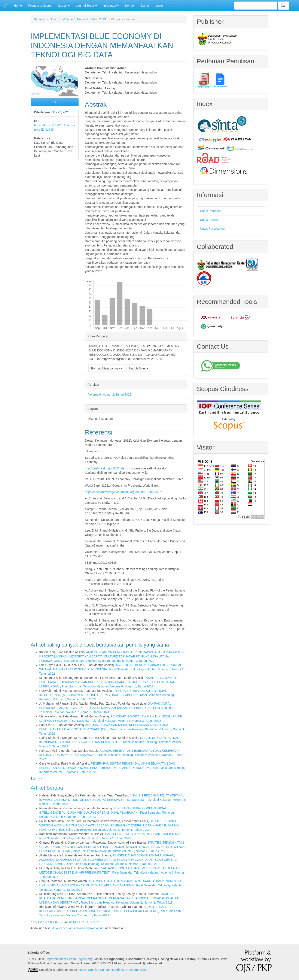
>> (40, 778)
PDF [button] (55, 102)
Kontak (130, 6)
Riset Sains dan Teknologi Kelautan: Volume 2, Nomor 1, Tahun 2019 (104, 830)
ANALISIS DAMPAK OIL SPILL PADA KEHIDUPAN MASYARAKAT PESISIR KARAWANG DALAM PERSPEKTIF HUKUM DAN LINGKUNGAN (109, 682)
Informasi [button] (111, 6)
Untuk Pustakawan (213, 229)
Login (159, 6)
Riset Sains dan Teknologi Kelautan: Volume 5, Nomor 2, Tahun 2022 (115, 721)
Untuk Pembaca (211, 211)
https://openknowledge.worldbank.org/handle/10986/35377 (124, 492)
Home (18, 6)
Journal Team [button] (86, 6)
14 (79, 922)
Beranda (40, 19)
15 (83, 922)
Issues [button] (64, 6)
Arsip (54, 19)
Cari (284, 6)
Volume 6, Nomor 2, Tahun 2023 (84, 19)
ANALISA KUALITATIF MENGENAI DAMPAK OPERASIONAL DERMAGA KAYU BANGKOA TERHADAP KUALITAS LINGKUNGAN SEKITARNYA (110, 898)
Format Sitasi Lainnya (107, 368)
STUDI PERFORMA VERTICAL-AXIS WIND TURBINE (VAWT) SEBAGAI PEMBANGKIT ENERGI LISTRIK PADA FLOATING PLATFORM (109, 825)
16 (87, 922)
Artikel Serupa (47, 788)
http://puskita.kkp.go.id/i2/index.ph (108, 468)
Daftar (145, 6)
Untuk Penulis (209, 220)
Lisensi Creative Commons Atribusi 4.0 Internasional (113, 970)
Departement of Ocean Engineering (69, 959)
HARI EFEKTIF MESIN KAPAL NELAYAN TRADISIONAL (143, 834)
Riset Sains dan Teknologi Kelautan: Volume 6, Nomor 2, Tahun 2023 (119, 851)
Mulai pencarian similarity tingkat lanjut (77, 928)
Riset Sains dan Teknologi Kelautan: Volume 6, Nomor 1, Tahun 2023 (107, 686)
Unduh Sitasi (139, 368)
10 (62, 922)
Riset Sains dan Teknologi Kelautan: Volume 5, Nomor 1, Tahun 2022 (109, 661)
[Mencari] (256, 6)
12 (70, 922)
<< (33, 922)
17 (91, 922)
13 (74, 922)
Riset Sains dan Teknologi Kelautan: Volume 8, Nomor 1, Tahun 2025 (85, 838)
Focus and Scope (40, 6)
